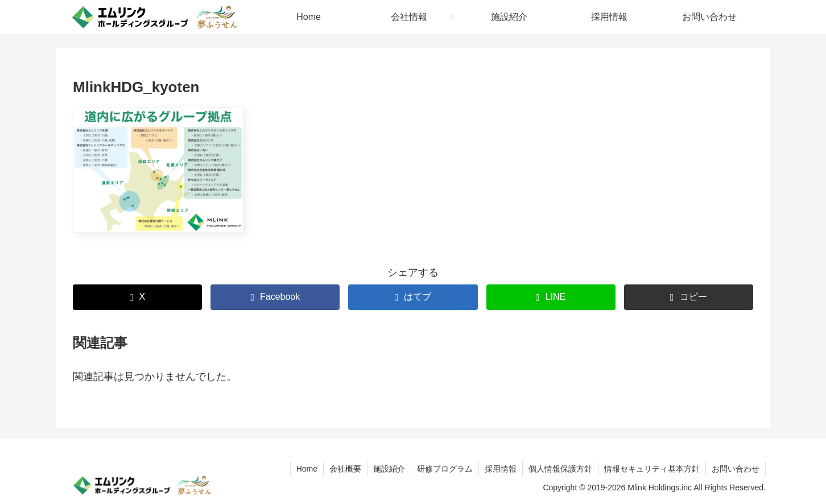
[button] (689, 297)
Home (307, 469)
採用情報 (501, 469)
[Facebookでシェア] (275, 297)
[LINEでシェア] (551, 297)
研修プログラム (445, 469)
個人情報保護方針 (560, 469)
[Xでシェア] (137, 297)
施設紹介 (389, 469)
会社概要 (345, 469)
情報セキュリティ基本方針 (652, 469)
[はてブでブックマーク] (413, 297)
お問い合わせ (736, 469)
